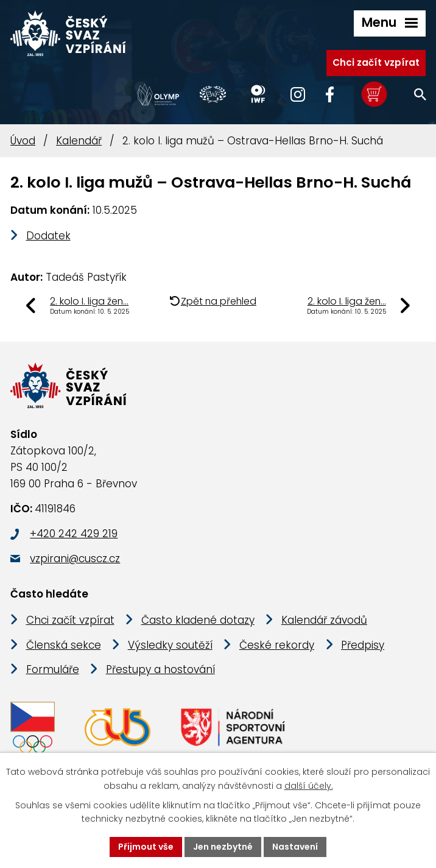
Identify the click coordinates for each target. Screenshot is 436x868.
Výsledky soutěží (170, 645)
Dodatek (48, 236)
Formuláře (53, 669)
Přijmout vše (146, 847)
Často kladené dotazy (198, 620)
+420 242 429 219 (74, 534)
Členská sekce (64, 645)
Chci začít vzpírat (376, 62)
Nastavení (295, 847)
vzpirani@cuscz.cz (75, 559)
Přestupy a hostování (160, 669)
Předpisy (363, 645)
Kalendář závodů (324, 620)
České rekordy (277, 645)
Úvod (23, 141)
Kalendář (79, 141)
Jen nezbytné (223, 847)
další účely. (309, 786)
